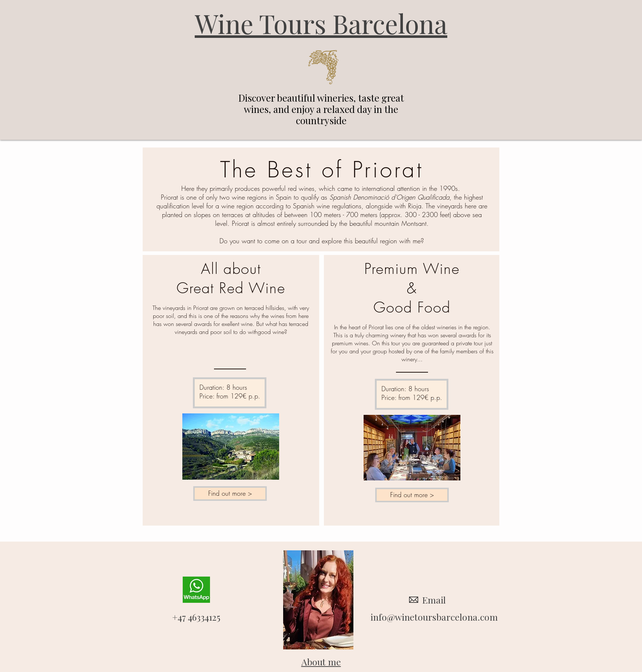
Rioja (415, 206)
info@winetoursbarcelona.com (434, 617)
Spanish (340, 197)
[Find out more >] (230, 494)
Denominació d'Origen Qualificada (401, 197)
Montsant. (415, 223)
